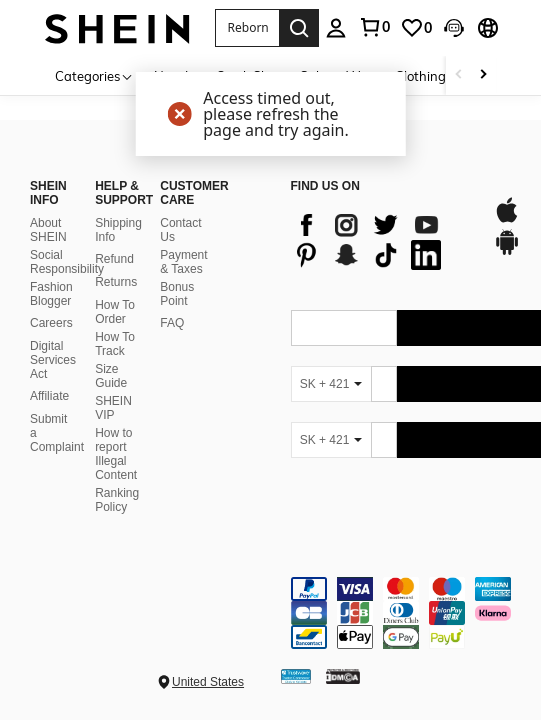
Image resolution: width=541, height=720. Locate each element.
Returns (116, 282)
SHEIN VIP (113, 408)
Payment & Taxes (183, 262)
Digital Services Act (53, 360)
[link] (374, 27)
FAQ (172, 323)
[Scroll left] (459, 75)
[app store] (507, 220)
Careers (51, 323)
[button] (247, 28)
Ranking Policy (117, 500)
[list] (382, 240)
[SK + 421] (331, 384)
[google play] (507, 252)
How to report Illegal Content (116, 454)
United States (208, 682)
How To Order (115, 312)
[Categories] (94, 75)
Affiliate (49, 396)
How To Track (115, 344)
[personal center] (336, 28)
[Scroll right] (483, 75)
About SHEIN (48, 230)
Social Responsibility (67, 262)
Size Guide (111, 376)
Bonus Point (177, 294)
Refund (114, 259)
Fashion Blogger (51, 294)
